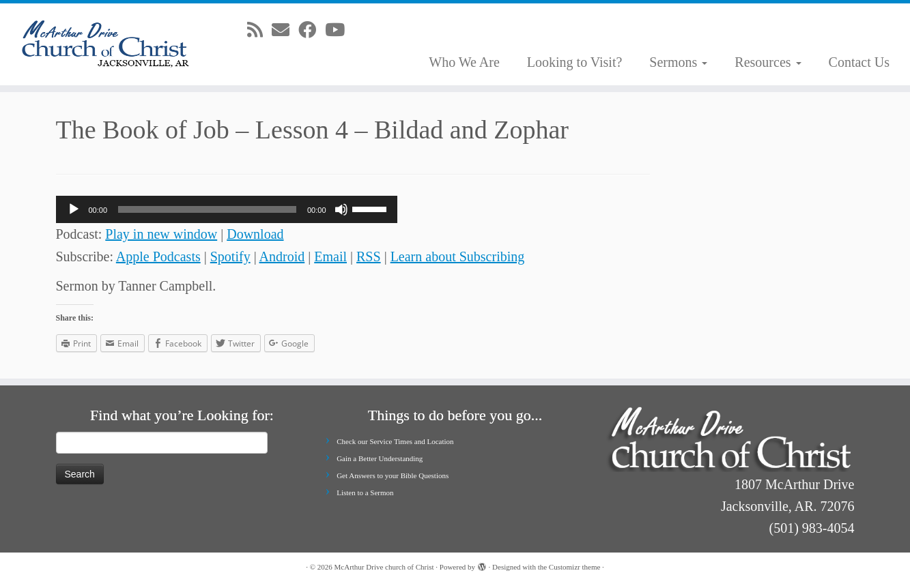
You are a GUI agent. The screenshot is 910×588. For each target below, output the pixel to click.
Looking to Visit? (575, 62)
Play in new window (161, 234)
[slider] (207, 209)
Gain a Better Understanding (380, 458)
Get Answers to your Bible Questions (393, 475)
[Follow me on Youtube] (339, 30)
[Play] (74, 209)
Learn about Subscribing (458, 256)
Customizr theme (574, 567)
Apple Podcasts (158, 256)
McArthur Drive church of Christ (384, 567)
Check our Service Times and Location (395, 441)
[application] (227, 209)
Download (255, 234)
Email (330, 256)
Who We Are (464, 62)
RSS (369, 256)
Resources (768, 62)
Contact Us (859, 62)
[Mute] (341, 209)
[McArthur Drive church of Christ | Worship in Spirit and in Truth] (105, 44)
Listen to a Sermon (365, 493)
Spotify (230, 256)
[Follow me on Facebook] (312, 30)
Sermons (678, 62)
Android (282, 256)
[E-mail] (285, 30)
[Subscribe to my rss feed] (259, 30)
